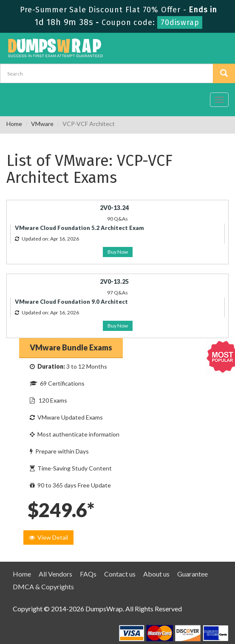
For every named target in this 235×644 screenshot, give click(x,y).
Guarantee (193, 574)
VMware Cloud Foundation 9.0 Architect (71, 302)
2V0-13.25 (114, 281)
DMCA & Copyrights (43, 587)
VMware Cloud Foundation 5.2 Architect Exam (79, 228)
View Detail (48, 537)
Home (14, 124)
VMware (42, 124)
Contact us (120, 574)
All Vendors (55, 574)
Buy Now (118, 252)
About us (156, 574)
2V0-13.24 (114, 208)
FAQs (88, 574)
